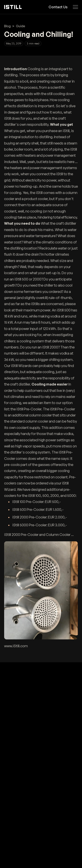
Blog (7, 26)
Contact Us (58, 7)
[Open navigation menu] (75, 7)
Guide (21, 26)
